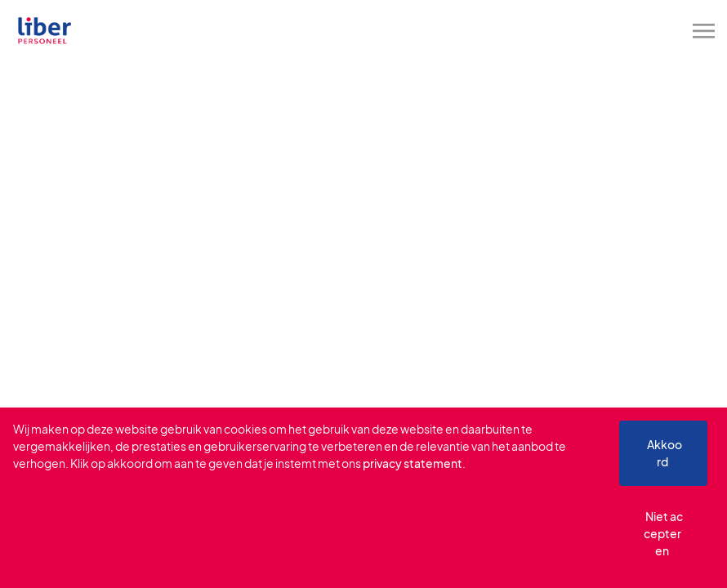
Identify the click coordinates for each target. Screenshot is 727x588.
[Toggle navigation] (705, 31)
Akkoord (665, 453)
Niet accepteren (664, 533)
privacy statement (413, 463)
